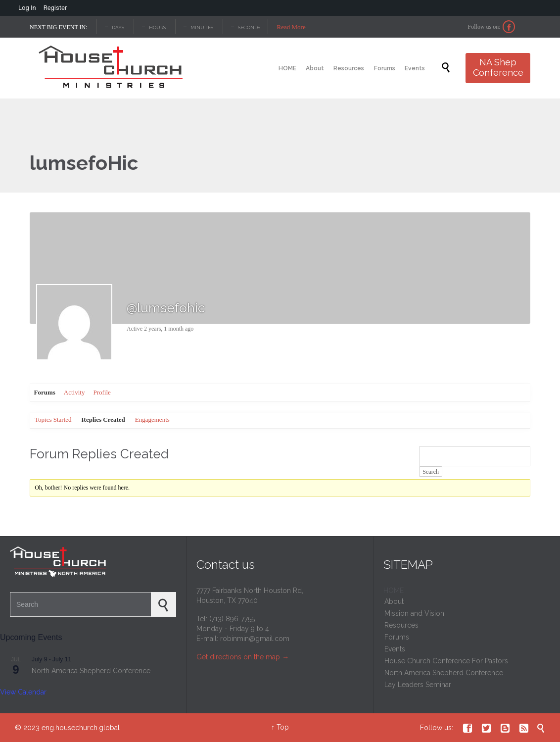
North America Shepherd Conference (91, 671)
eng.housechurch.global (81, 728)
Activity (74, 392)
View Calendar (23, 692)
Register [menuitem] (55, 8)
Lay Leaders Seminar (418, 685)
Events (395, 649)
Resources (401, 625)
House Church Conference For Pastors (446, 661)
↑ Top (280, 727)
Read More (291, 27)
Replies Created (103, 420)
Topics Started (53, 420)
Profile (102, 392)
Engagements (152, 420)
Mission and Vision (414, 613)
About (394, 601)
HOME (394, 591)
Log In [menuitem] (27, 8)
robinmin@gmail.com (255, 639)
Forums (45, 392)
